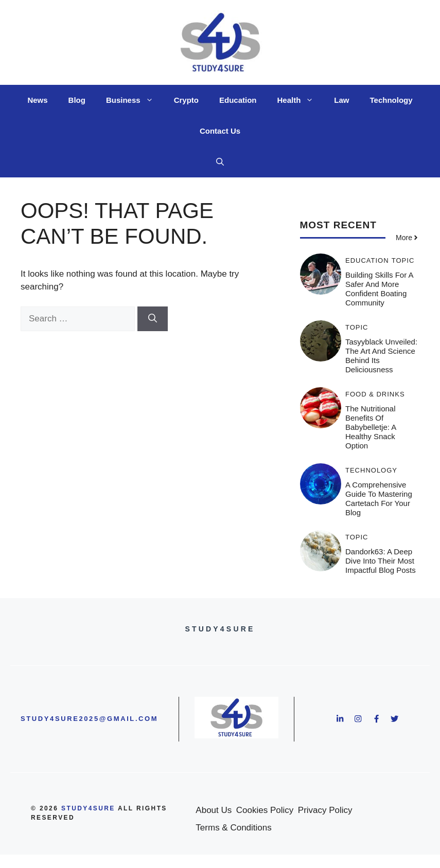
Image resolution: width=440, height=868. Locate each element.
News (37, 100)
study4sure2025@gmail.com (89, 719)
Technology (391, 100)
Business (135, 100)
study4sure (88, 808)
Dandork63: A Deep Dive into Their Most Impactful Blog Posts (381, 561)
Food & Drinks (375, 394)
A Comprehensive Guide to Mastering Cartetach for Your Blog (379, 499)
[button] (220, 162)
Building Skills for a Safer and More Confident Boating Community (379, 289)
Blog (77, 100)
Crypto (186, 100)
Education (238, 100)
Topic (403, 260)
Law (341, 100)
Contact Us (220, 131)
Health (300, 100)
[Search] (153, 319)
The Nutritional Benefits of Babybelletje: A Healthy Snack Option (371, 427)
